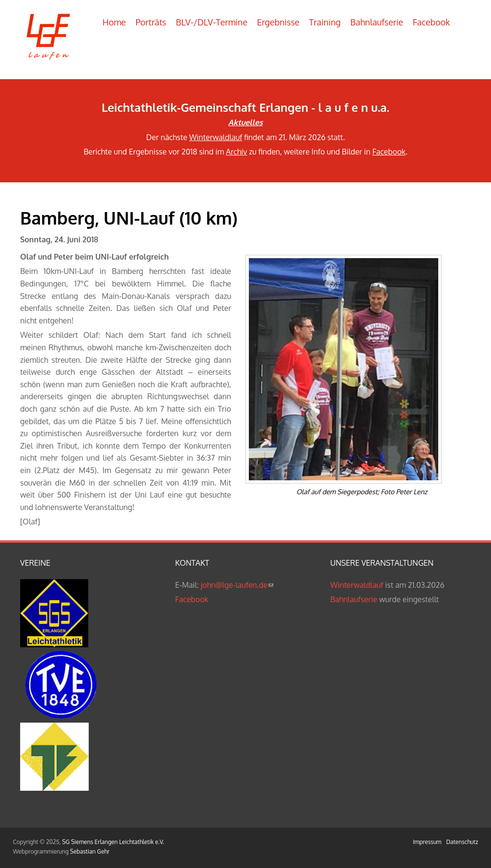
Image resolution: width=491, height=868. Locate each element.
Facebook (432, 22)
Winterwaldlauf (216, 137)
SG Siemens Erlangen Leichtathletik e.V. (113, 842)
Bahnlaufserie (377, 22)
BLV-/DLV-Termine (212, 22)
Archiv (236, 152)
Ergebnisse (278, 22)
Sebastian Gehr (90, 851)
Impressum (427, 842)
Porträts (151, 22)
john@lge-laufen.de (237, 585)
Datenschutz (462, 842)
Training (325, 22)
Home (114, 22)
